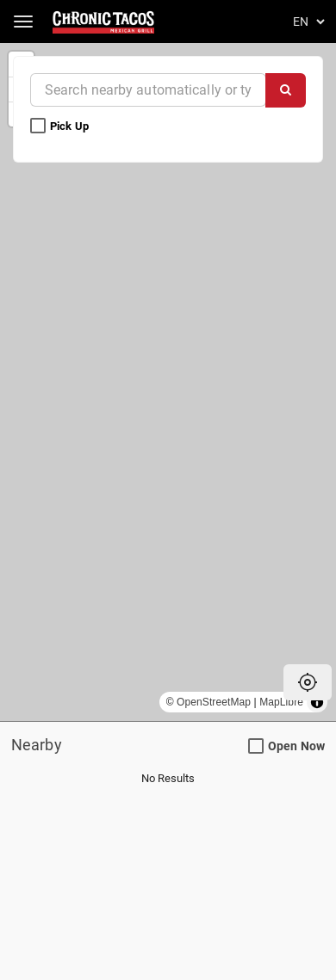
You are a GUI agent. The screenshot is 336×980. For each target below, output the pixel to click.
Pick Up (61, 126)
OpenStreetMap (214, 702)
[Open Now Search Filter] (256, 747)
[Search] (286, 90)
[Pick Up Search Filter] (38, 126)
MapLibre (281, 702)
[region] (168, 382)
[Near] (148, 90)
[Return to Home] (105, 22)
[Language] (306, 22)
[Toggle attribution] (317, 702)
